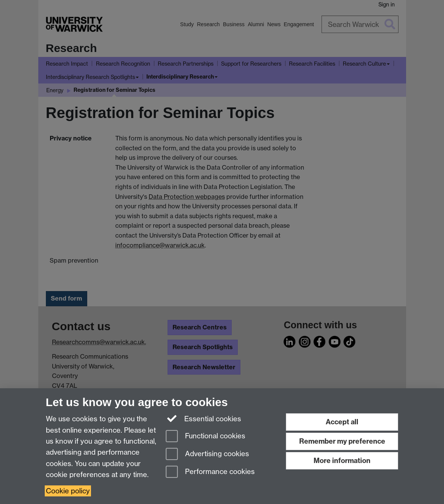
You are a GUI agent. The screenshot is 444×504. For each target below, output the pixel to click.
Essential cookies (203, 418)
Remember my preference (342, 441)
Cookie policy (68, 491)
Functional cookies (206, 437)
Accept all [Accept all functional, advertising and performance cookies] (342, 422)
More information (342, 461)
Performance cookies (210, 472)
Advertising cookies (207, 454)
